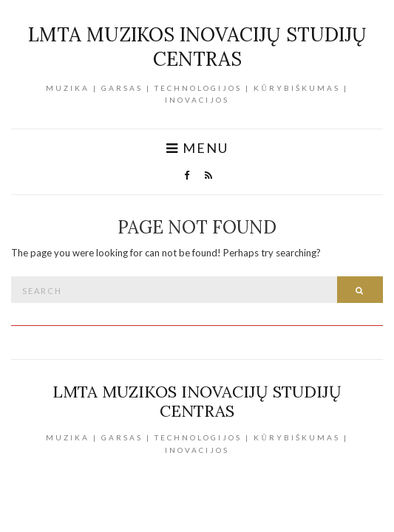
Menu (197, 148)
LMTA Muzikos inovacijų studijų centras (197, 47)
